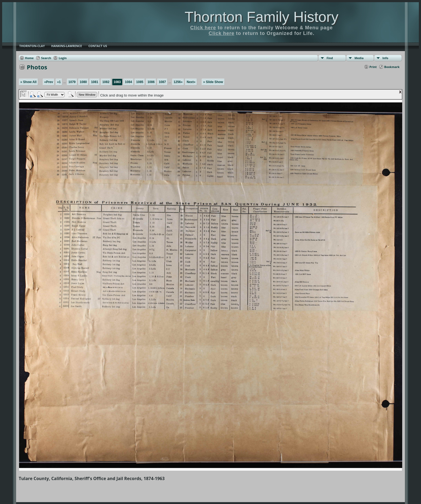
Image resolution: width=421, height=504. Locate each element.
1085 (140, 82)
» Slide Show (213, 82)
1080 (83, 82)
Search (46, 58)
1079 (72, 82)
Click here (203, 28)
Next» (191, 82)
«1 (59, 82)
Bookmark (392, 67)
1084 (128, 82)
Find (330, 58)
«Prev (49, 82)
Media (359, 58)
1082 (106, 82)
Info (385, 58)
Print (373, 67)
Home (29, 58)
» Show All (28, 82)
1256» (178, 82)
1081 (95, 82)
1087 (162, 82)
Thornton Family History (261, 17)
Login (63, 58)
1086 (151, 82)
